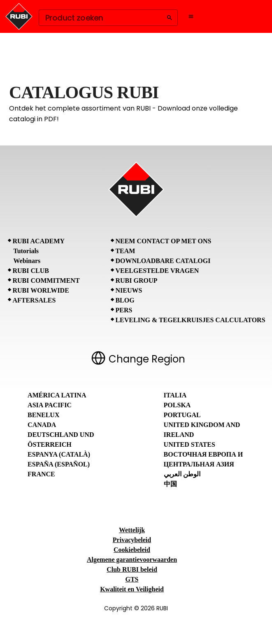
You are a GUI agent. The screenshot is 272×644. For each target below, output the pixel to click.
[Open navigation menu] (191, 16)
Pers (124, 310)
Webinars (27, 261)
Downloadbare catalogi (163, 261)
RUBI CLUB (30, 271)
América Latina (57, 395)
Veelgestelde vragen (157, 271)
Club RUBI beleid (132, 569)
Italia (175, 395)
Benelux (43, 415)
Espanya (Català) (59, 454)
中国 (170, 484)
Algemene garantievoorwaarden (132, 560)
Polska (177, 405)
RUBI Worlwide (41, 290)
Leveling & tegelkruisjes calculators (190, 320)
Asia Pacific (50, 405)
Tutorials (26, 251)
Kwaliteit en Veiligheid (132, 589)
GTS (132, 579)
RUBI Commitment (46, 280)
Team (125, 251)
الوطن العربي (182, 474)
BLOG (125, 300)
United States (189, 444)
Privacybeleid (132, 540)
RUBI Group (136, 280)
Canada (42, 425)
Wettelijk (132, 530)
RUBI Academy (38, 241)
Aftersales (34, 300)
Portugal (182, 415)
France (41, 474)
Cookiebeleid (132, 550)
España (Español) (59, 464)
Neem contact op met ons (163, 241)
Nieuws (129, 290)
